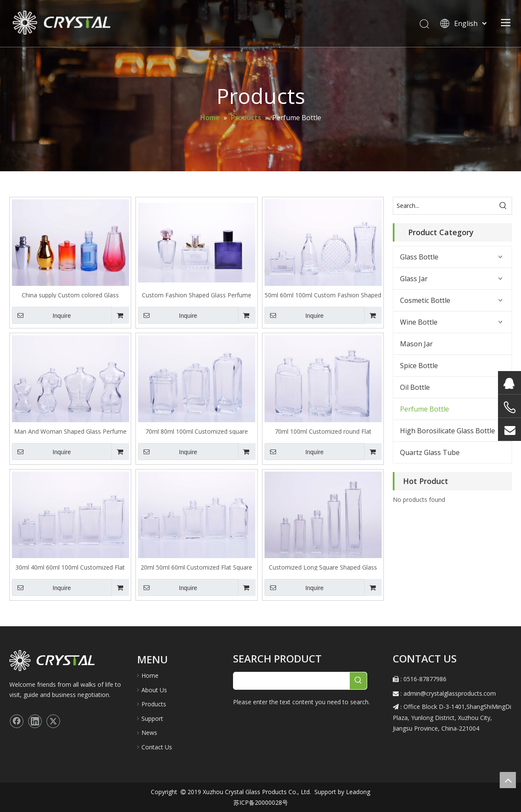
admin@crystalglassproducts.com (450, 693)
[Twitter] (53, 721)
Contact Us (157, 747)
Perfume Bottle (425, 409)
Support (152, 718)
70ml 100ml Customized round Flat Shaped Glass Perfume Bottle (323, 431)
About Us (154, 690)
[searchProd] (292, 681)
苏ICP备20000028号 (261, 802)
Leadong (357, 792)
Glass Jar (414, 279)
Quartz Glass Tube (430, 452)
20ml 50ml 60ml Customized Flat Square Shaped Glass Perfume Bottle (196, 567)
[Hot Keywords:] (503, 206)
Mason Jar (416, 344)
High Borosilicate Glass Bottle (448, 431)
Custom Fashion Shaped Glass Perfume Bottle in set (197, 295)
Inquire (42, 315)
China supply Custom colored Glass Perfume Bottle (70, 295)
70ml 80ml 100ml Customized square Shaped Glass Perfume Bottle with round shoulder (196, 431)
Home (150, 675)
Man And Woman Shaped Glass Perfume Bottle (70, 431)
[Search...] (444, 206)
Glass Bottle (419, 257)
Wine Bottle (419, 322)
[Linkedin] (35, 721)
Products (154, 704)
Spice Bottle (419, 366)
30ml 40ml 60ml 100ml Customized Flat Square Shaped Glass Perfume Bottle (70, 567)
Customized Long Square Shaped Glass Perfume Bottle (323, 567)
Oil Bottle (415, 387)
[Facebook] (17, 721)
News (149, 733)
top (508, 780)
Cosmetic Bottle (425, 300)
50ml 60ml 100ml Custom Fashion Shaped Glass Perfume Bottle (323, 295)
